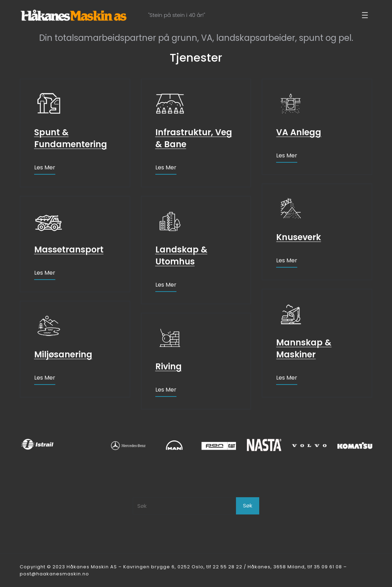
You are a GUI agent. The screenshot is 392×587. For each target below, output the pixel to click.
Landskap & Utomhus (181, 255)
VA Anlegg (299, 132)
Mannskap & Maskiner (304, 348)
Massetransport (69, 249)
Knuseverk (298, 237)
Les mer (45, 167)
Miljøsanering (63, 354)
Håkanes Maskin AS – (95, 567)
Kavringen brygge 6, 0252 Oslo (163, 567)
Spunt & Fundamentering (71, 138)
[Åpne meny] (365, 15)
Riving (169, 366)
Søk (248, 505)
